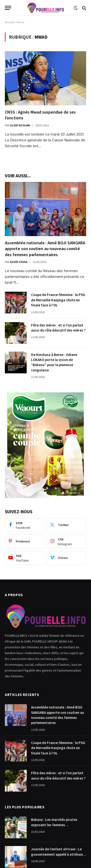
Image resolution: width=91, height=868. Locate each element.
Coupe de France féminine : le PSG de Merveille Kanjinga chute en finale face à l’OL (58, 300)
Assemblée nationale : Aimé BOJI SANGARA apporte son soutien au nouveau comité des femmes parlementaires (45, 249)
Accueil (9, 22)
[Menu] (8, 8)
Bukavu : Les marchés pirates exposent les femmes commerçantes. (54, 825)
